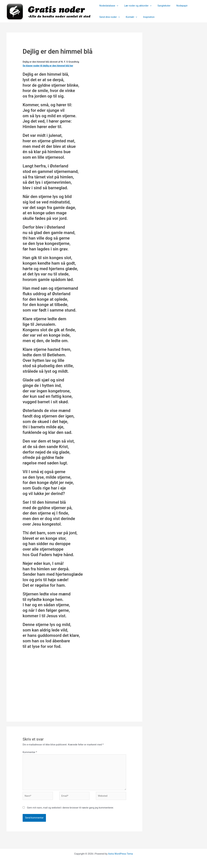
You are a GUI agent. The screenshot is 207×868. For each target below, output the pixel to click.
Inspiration (146, 17)
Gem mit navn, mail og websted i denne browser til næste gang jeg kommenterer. (70, 808)
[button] (116, 6)
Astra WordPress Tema (120, 854)
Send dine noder (109, 17)
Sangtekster (161, 6)
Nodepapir (178, 6)
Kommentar (30, 752)
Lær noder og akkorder (136, 6)
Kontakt (130, 17)
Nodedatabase (108, 6)
